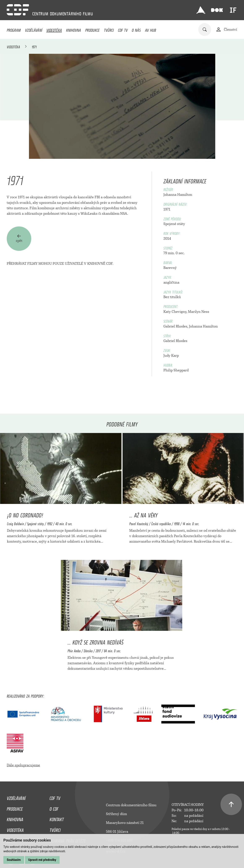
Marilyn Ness (199, 312)
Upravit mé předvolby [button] (42, 860)
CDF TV (123, 29)
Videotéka (54, 29)
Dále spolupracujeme (23, 765)
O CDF (54, 808)
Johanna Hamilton (178, 195)
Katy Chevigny (175, 312)
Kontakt (57, 818)
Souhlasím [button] (14, 860)
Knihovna (74, 29)
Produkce (92, 29)
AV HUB (151, 29)
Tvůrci (109, 29)
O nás (136, 29)
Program (14, 29)
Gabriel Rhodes (175, 326)
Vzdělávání (34, 29)
